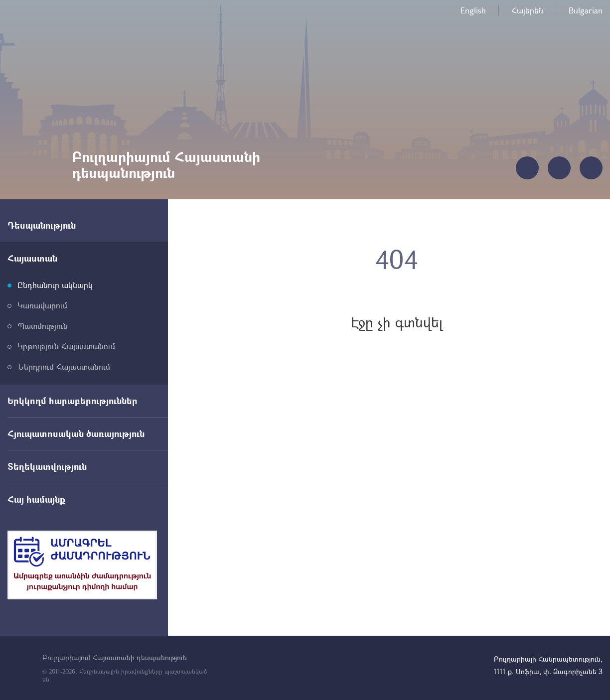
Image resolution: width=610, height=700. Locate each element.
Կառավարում (42, 305)
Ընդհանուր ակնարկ (55, 285)
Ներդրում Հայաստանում (64, 366)
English (473, 10)
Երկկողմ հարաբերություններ (73, 401)
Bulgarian (586, 10)
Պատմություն (43, 326)
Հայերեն (527, 10)
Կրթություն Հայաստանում (66, 346)
